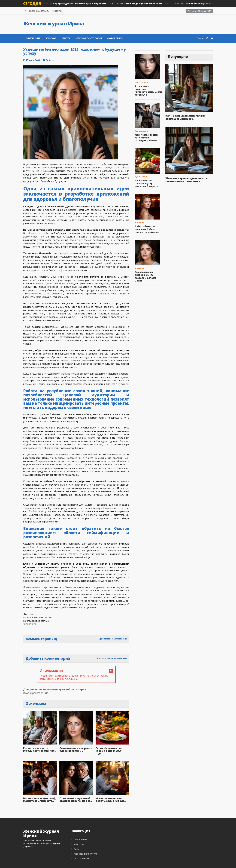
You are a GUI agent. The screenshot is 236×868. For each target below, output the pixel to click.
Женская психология (89, 38)
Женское (75, 4)
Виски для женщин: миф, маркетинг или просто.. (40, 800)
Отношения (33, 38)
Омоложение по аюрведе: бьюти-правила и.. (76, 749)
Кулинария (141, 177)
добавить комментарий (113, 639)
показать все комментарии (111, 658)
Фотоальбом (115, 38)
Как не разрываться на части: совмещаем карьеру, (185, 117)
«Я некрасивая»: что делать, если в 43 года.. (111, 800)
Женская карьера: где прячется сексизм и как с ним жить (186, 180)
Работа (66, 38)
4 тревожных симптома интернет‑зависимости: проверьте (148, 91)
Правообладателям (39, 11)
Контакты (57, 11)
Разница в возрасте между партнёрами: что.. (40, 749)
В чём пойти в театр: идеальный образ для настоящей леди (147, 229)
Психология (141, 82)
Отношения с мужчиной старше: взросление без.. (76, 800)
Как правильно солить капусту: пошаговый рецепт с (147, 183)
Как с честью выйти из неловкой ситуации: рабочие (146, 138)
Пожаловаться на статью (38, 617)
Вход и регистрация (36, 693)
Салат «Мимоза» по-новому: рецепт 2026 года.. (109, 751)
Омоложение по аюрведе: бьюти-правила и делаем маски (145, 276)
